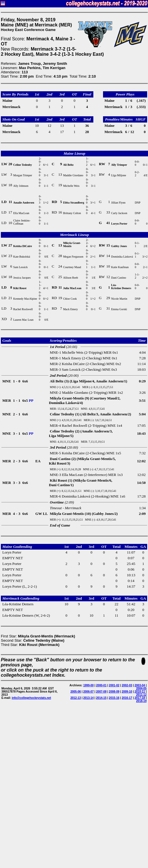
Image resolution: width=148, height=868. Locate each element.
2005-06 (76, 692)
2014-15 (101, 698)
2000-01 (101, 685)
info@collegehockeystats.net (31, 698)
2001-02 (114, 685)
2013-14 (88, 698)
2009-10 (127, 692)
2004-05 (141, 688)
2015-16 (114, 698)
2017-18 (140, 698)
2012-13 (76, 698)
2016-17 (127, 698)
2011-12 (141, 695)
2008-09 (114, 692)
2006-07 (88, 692)
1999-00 (88, 685)
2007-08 (101, 692)
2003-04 (140, 685)
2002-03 (127, 685)
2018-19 (141, 701)
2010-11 (140, 692)
